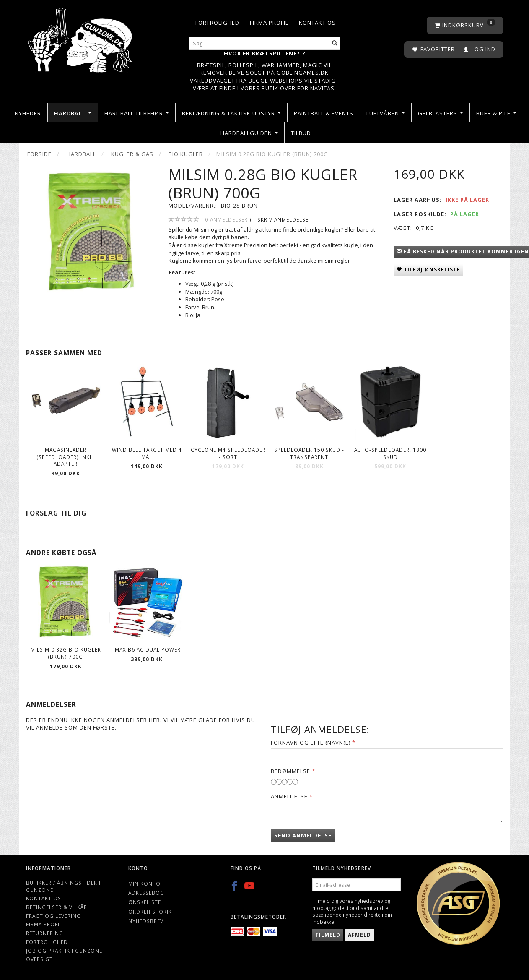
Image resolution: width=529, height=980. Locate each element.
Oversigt (39, 959)
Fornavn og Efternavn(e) (311, 743)
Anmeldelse (289, 796)
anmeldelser (226, 220)
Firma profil (269, 23)
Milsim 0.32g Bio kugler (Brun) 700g (66, 653)
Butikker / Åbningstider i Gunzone (63, 886)
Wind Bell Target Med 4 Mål (147, 453)
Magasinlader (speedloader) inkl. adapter (66, 457)
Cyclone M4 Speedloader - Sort (228, 453)
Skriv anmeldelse (283, 219)
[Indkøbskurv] (465, 25)
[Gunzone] (81, 38)
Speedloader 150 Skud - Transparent (309, 453)
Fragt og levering (53, 916)
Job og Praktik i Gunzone (64, 951)
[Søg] (335, 43)
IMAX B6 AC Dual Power (147, 649)
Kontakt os (317, 23)
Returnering (45, 933)
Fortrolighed (217, 23)
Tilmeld (328, 935)
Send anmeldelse (303, 835)
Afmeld (359, 935)
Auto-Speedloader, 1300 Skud (390, 453)
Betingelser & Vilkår (57, 907)
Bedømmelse (290, 771)
